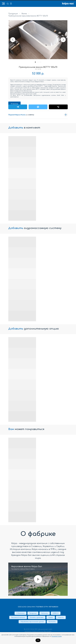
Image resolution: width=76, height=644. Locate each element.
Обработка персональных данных (32, 622)
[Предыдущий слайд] (13, 40)
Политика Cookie (57, 636)
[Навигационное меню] (3, 4)
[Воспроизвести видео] (38, 579)
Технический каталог (18, 617)
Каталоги (45, 613)
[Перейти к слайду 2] (37, 62)
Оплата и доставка (37, 617)
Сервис (51, 617)
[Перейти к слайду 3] (39, 62)
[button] (8, 4)
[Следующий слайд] (63, 40)
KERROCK (56, 613)
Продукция (13, 14)
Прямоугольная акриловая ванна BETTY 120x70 (28, 16)
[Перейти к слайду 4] (41, 62)
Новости (61, 617)
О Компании (20, 613)
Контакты (52, 622)
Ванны (24, 14)
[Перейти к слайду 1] (35, 62)
